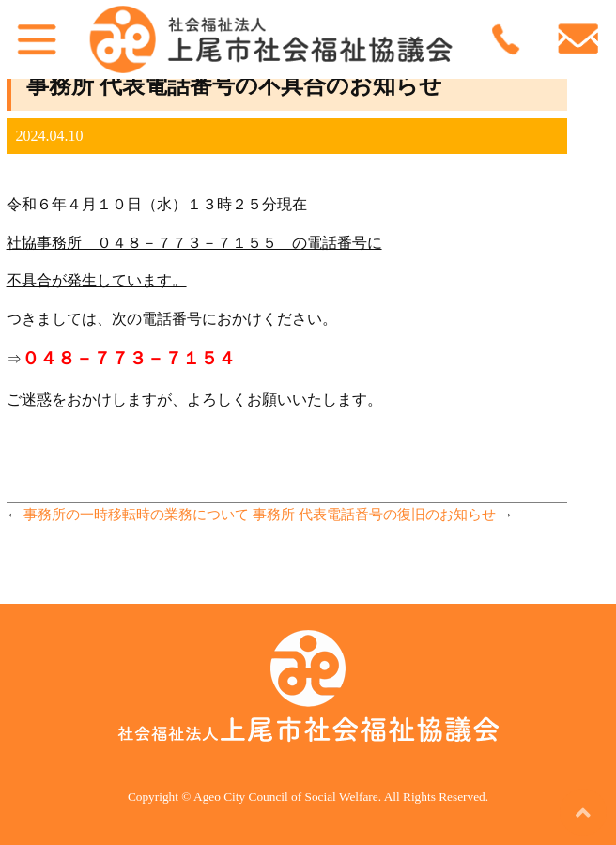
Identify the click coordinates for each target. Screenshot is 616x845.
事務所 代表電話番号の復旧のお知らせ (374, 515)
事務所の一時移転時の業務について (136, 515)
